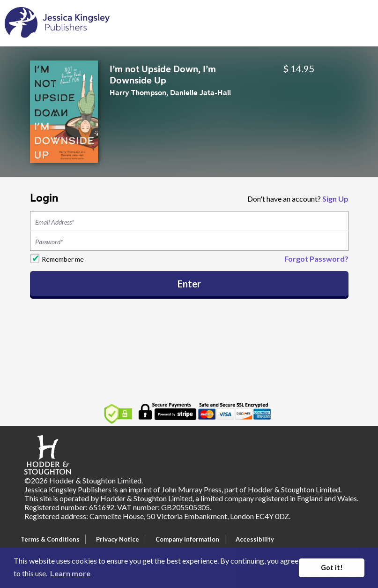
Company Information (187, 539)
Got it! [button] (332, 568)
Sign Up (335, 199)
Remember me (63, 259)
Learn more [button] (70, 573)
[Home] (57, 22)
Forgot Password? (316, 259)
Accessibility (255, 539)
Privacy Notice (118, 539)
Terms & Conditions (50, 539)
